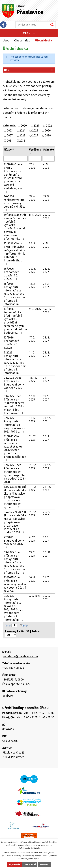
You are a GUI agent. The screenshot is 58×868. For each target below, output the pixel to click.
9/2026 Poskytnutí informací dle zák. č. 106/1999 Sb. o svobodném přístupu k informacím (15, 363)
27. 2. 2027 (46, 539)
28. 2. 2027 (46, 270)
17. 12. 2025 (33, 398)
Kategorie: (9, 125)
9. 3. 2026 (35, 309)
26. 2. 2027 (46, 438)
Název (8, 150)
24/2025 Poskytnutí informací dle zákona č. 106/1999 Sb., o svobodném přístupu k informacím (14, 608)
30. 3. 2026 (32, 245)
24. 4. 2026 (47, 217)
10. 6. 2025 (32, 579)
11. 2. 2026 (32, 354)
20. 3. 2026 (32, 270)
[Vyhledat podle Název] (15, 159)
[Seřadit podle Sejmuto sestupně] (45, 153)
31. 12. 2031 (47, 420)
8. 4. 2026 (35, 215)
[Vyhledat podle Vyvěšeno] (35, 159)
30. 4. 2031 (47, 598)
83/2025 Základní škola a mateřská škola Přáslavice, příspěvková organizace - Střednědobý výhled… (15, 497)
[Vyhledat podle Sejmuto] (49, 159)
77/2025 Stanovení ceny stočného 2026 (14, 542)
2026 (48, 131)
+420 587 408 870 (13, 668)
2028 (22, 136)
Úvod (6, 41)
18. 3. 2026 (32, 285)
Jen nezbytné (30, 864)
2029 (35, 136)
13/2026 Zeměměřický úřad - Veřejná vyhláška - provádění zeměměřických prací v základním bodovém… (15, 321)
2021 (36, 126)
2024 (22, 131)
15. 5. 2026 (46, 198)
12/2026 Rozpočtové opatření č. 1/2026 (11, 343)
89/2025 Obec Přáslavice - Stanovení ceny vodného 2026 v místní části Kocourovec (14, 405)
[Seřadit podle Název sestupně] (13, 150)
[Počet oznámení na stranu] (11, 635)
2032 (22, 141)
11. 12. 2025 (33, 438)
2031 (10, 141)
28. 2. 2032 (46, 354)
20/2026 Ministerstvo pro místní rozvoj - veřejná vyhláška (15, 203)
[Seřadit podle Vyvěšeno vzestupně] (31, 152)
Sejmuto (49, 150)
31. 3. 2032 (46, 285)
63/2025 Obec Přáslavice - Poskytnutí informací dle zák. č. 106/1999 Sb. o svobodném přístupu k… (15, 562)
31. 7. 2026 (46, 579)
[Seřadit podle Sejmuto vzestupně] (45, 152)
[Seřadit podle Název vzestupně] (13, 149)
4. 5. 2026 (46, 166)
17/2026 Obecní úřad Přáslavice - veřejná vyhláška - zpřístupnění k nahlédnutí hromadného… (15, 254)
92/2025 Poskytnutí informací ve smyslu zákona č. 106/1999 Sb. (15, 425)
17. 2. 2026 (32, 339)
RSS (29, 70)
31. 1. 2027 (46, 379)
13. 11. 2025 (33, 554)
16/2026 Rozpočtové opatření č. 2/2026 (11, 274)
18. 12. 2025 (33, 379)
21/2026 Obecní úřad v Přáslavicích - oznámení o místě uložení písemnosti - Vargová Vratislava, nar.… (14, 178)
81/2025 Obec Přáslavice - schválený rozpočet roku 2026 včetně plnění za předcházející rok (15, 448)
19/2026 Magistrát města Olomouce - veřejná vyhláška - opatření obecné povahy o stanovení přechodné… (15, 227)
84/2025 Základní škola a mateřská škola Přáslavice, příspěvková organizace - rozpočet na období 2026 (15, 522)
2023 (10, 131)
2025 (35, 131)
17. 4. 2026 (32, 166)
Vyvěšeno (35, 150)
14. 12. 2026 (47, 311)
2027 (10, 136)
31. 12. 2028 (47, 467)
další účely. (35, 848)
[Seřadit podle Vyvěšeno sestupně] (31, 153)
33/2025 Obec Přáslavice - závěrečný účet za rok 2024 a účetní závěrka (15, 584)
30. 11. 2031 (47, 554)
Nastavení (44, 864)
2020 (24, 126)
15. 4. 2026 (32, 198)
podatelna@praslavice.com (20, 656)
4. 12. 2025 (32, 539)
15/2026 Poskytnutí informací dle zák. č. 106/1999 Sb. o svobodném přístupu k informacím (15, 294)
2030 (48, 136)
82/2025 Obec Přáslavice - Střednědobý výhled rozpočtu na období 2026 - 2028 (15, 474)
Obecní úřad (22, 41)
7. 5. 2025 (35, 596)
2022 (49, 126)
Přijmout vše (15, 864)
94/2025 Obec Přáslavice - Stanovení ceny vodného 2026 (14, 384)
